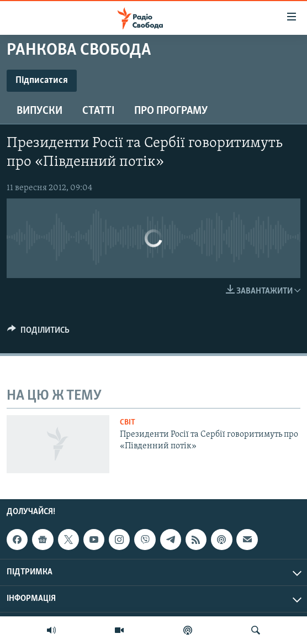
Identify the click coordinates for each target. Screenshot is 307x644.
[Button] (38, 333)
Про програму (171, 111)
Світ (128, 423)
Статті (98, 111)
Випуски (39, 111)
